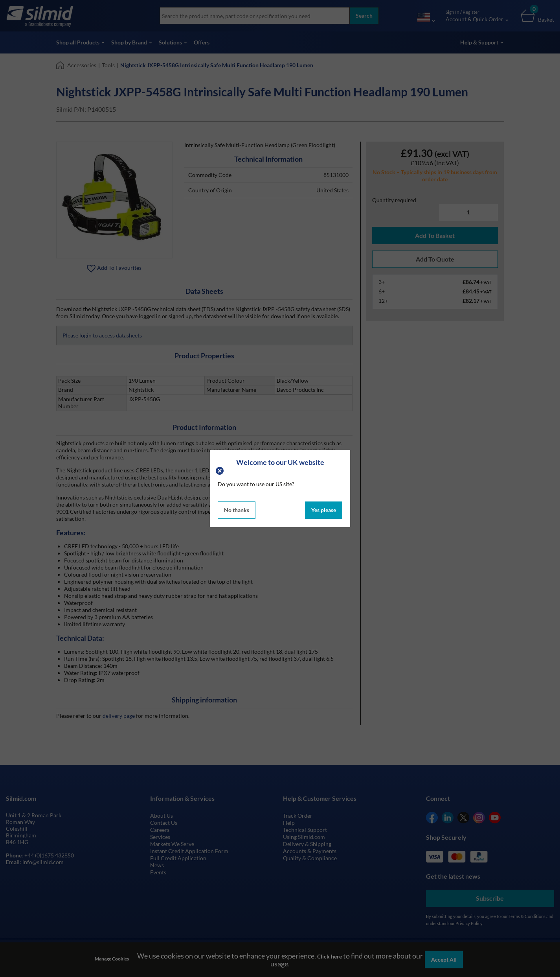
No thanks (237, 510)
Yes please (324, 510)
